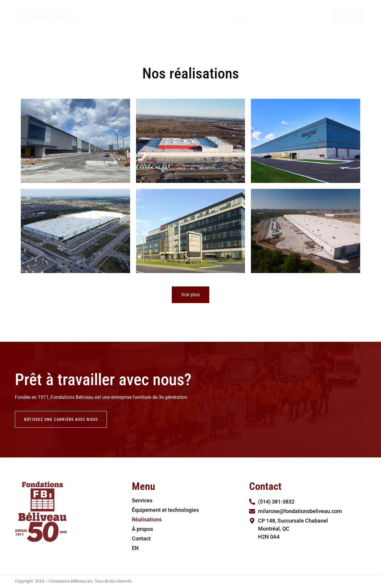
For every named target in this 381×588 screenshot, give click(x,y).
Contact (299, 15)
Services (142, 15)
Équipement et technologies (189, 15)
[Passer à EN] (318, 15)
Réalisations (241, 15)
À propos (272, 15)
